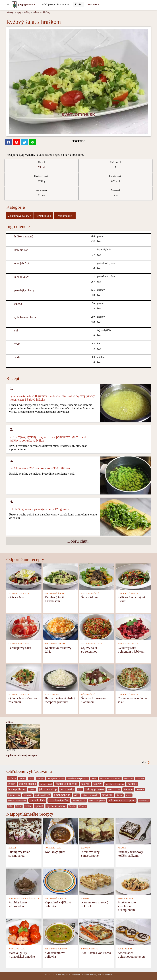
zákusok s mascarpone (122, 800)
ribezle (119, 795)
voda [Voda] (17, 344)
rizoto (129, 795)
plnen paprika (62, 795)
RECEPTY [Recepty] (93, 5)
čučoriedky (144, 801)
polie (76, 795)
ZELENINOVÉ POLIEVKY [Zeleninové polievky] (56, 898)
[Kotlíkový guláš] (60, 831)
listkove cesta (14, 795)
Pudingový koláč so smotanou (19, 854)
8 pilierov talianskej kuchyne (22, 755)
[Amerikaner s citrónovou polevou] (133, 932)
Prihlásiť (108, 975)
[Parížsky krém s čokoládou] (24, 881)
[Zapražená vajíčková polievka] (60, 881)
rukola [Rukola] (18, 304)
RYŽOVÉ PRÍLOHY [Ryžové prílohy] (53, 694)
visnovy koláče (79, 801)
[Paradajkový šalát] (24, 627)
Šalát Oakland (90, 597)
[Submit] (78, 5)
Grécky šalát (17, 597)
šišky (28, 806)
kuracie (128, 789)
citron (12, 784)
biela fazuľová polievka (78, 778)
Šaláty (27, 12)
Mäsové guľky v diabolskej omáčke (22, 955)
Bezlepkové (43, 216)
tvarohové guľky (59, 800)
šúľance (82, 806)
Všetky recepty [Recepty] (14, 12)
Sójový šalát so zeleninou (89, 650)
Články (10, 722)
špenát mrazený (56, 806)
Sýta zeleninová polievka (55, 955)
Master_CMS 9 (96, 975)
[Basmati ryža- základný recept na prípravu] (60, 677)
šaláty (19, 806)
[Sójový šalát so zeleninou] (97, 627)
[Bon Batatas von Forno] (97, 932)
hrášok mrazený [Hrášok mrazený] (24, 236)
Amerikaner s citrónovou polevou (131, 955)
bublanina (128, 778)
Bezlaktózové (65, 216)
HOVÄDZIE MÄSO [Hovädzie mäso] (53, 848)
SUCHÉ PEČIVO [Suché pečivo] (125, 949)
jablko (32, 790)
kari (80, 790)
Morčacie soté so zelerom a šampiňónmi (127, 906)
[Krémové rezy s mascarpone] (97, 831)
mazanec (27, 795)
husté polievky (17, 789)
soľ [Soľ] (16, 330)
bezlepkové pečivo (56, 778)
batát (31, 778)
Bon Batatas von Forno (96, 953)
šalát (10, 806)
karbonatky (67, 789)
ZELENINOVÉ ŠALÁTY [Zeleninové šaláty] (19, 593)
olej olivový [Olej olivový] (21, 277)
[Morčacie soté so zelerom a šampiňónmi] (133, 881)
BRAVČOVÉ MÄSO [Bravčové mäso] (17, 949)
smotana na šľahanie (17, 801)
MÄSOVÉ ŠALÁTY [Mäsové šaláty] (90, 694)
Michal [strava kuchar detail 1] (41, 167)
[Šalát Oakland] (97, 576)
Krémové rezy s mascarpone (90, 854)
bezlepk (40, 778)
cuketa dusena (28, 784)
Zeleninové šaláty (41, 12)
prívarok (107, 795)
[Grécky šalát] (24, 576)
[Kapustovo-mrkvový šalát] (60, 627)
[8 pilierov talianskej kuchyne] (23, 736)
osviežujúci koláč (43, 795)
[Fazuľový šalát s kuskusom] (60, 576)
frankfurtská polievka (115, 784)
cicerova (140, 778)
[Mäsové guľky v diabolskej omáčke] (24, 932)
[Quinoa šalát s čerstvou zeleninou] (24, 677)
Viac (146, 762)
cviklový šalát (46, 784)
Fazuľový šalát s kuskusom (54, 599)
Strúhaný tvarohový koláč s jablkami (130, 854)
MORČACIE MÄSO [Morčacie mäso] (126, 898)
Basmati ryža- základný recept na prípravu (60, 700)
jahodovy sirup (48, 789)
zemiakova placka (97, 801)
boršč (94, 778)
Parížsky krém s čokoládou (18, 904)
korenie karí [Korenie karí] (21, 250)
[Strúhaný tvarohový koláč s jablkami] (133, 831)
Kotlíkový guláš (55, 852)
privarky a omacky (90, 795)
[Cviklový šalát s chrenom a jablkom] (133, 627)
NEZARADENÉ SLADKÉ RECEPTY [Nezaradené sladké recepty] (24, 898)
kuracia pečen (114, 790)
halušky (132, 784)
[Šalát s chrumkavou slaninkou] (97, 677)
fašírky (97, 784)
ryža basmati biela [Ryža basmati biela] (25, 317)
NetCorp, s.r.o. (64, 975)
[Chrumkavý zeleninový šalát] (133, 677)
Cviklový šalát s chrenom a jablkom (131, 650)
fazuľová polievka (67, 784)
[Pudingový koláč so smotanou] (24, 831)
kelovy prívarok (95, 789)
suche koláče (37, 800)
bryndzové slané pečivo (110, 778)
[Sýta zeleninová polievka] (60, 932)
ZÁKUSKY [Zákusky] (86, 848)
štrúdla (72, 806)
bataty (22, 778)
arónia (12, 778)
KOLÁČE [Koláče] (12, 848)
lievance (140, 790)
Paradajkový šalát (20, 648)
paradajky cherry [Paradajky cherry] (24, 290)
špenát (39, 806)
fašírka (85, 784)
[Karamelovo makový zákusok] (97, 881)
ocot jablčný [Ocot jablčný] (22, 263)
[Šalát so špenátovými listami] (133, 576)
